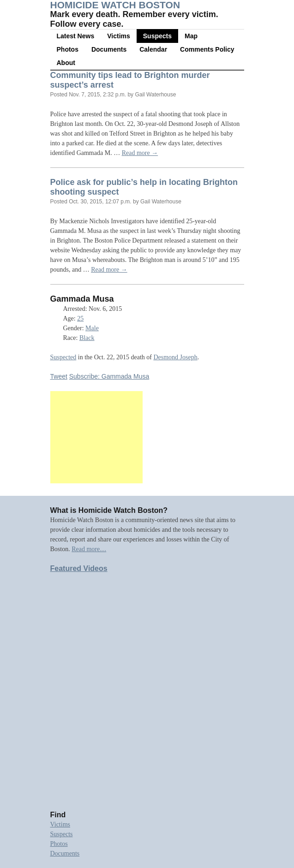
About (66, 63)
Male (92, 328)
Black (87, 338)
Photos (68, 49)
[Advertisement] (96, 437)
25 (80, 318)
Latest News (76, 36)
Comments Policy (207, 49)
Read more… (89, 549)
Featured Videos (79, 568)
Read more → (140, 153)
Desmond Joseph (175, 357)
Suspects (157, 36)
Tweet (59, 376)
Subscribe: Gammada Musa (109, 376)
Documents (109, 49)
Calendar (153, 49)
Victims (119, 36)
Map (191, 36)
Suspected (63, 357)
